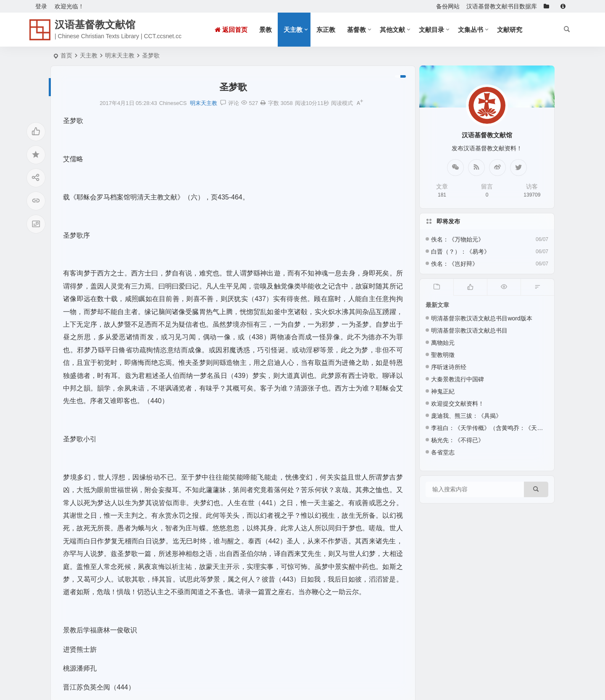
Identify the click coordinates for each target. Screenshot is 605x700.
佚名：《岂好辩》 (455, 264)
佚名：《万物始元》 (458, 239)
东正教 (326, 30)
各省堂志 (443, 452)
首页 (66, 55)
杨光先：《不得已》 (458, 440)
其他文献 (392, 30)
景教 (266, 30)
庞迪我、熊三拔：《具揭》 (466, 416)
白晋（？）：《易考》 (460, 252)
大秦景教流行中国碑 (458, 379)
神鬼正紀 (443, 391)
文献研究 (510, 30)
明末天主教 (120, 55)
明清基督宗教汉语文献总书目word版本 (481, 318)
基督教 (356, 30)
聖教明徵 (443, 355)
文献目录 (431, 30)
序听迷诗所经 (449, 367)
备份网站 (448, 6)
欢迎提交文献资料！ (458, 404)
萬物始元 (443, 343)
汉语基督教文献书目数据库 (502, 6)
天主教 (293, 30)
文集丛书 (471, 30)
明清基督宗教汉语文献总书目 (469, 330)
